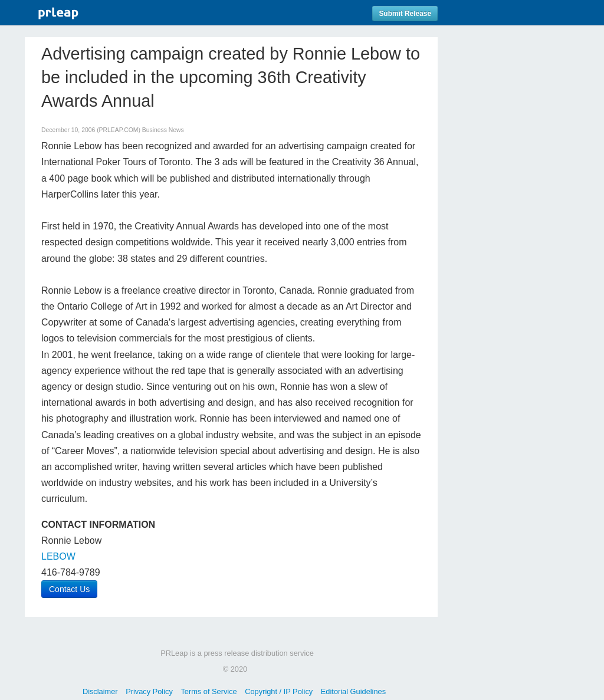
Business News (163, 130)
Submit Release (405, 14)
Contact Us (69, 589)
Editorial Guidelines (353, 691)
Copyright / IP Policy (279, 691)
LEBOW (58, 556)
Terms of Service (209, 691)
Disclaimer (100, 691)
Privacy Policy (149, 691)
